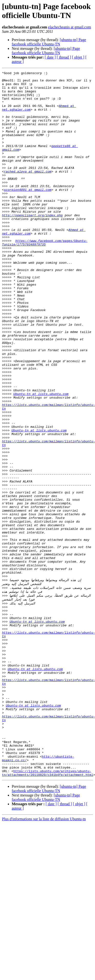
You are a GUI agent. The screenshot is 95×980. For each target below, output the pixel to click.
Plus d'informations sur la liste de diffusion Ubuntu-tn (44, 958)
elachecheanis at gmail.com (69, 27)
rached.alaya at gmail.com (28, 192)
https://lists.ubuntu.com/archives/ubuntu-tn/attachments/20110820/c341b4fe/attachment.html (47, 911)
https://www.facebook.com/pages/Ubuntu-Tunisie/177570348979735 (45, 277)
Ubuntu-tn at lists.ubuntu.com (41, 459)
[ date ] (50, 57)
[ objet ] (78, 57)
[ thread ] (64, 57)
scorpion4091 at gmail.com (28, 214)
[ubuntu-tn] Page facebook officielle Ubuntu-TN (49, 42)
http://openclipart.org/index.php (32, 244)
